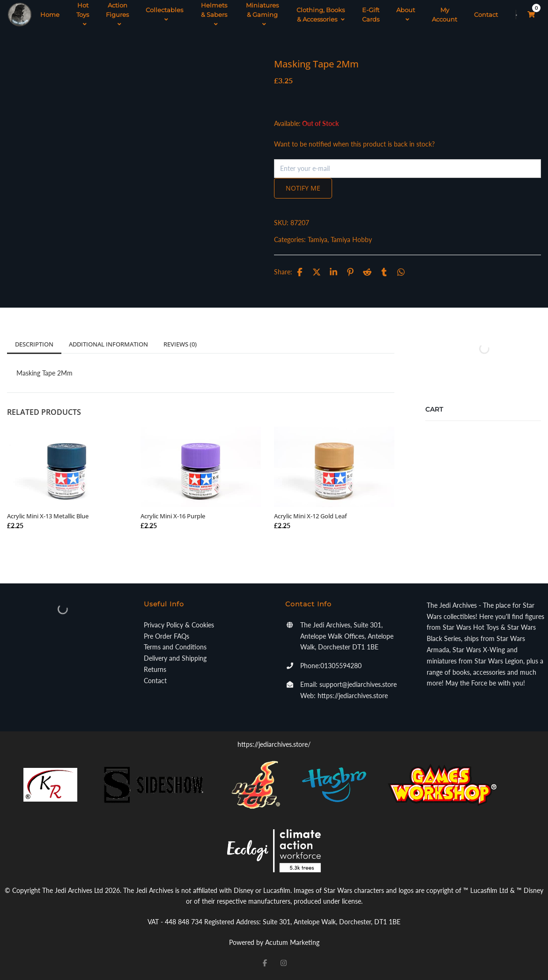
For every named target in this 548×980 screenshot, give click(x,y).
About (406, 15)
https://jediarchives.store (353, 696)
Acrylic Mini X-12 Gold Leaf (311, 516)
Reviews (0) (180, 344)
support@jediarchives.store (358, 684)
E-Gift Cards (371, 15)
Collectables (164, 15)
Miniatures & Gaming (262, 15)
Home (50, 15)
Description (34, 344)
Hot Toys (83, 15)
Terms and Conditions (175, 647)
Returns (155, 669)
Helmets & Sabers (214, 15)
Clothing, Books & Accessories (321, 15)
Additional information (108, 344)
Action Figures (117, 15)
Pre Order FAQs (167, 636)
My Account (444, 15)
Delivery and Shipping (175, 658)
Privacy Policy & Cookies (179, 625)
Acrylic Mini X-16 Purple (173, 516)
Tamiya (318, 239)
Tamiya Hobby (351, 239)
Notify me (303, 188)
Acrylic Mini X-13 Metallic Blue (48, 516)
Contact (486, 15)
